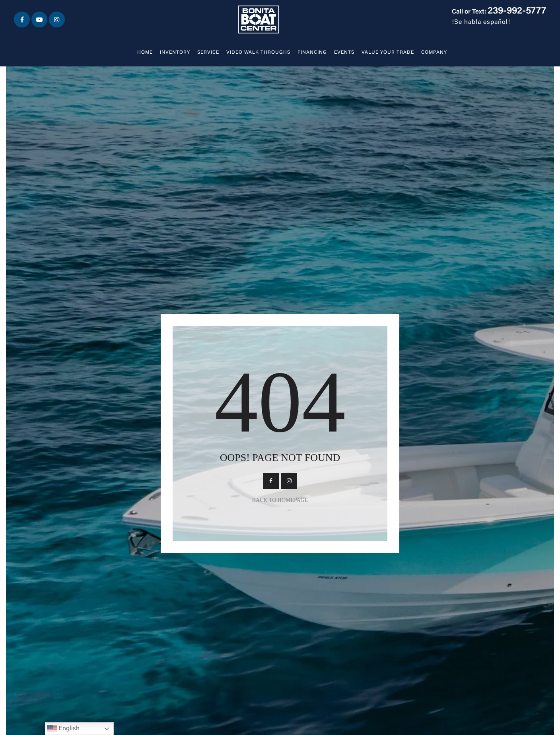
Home (145, 52)
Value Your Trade (388, 52)
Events (344, 52)
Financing (312, 52)
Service (208, 52)
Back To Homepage (280, 500)
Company (434, 52)
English (63, 729)
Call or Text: (499, 12)
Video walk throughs (258, 52)
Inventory (175, 52)
